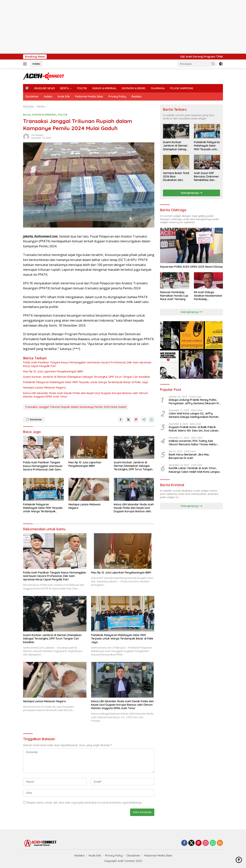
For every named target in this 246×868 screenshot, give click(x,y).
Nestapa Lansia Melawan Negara (44, 388)
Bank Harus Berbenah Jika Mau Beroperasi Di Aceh (189, 456)
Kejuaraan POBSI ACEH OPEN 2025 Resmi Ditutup (191, 267)
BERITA (65, 88)
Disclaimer (32, 97)
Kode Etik (64, 97)
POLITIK (82, 88)
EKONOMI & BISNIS (134, 88)
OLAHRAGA (158, 88)
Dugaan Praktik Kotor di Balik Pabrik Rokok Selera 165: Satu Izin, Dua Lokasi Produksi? (193, 429)
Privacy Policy (117, 97)
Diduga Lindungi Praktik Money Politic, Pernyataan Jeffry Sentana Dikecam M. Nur (194, 402)
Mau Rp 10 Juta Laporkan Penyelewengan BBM (53, 371)
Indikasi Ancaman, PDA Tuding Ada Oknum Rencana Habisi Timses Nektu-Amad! (193, 443)
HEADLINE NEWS (44, 88)
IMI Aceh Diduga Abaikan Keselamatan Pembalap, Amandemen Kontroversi (208, 296)
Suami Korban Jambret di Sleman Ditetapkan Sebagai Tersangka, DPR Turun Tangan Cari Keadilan (87, 377)
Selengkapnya (192, 193)
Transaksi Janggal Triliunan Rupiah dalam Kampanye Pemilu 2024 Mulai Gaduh (76, 407)
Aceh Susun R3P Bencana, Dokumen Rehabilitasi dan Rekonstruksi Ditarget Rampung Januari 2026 (206, 177)
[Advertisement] (115, 27)
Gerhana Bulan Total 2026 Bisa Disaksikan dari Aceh (176, 177)
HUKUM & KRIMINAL (104, 88)
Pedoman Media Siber (89, 97)
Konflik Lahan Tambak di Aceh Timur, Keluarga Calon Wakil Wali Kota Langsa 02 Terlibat (194, 470)
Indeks (36, 64)
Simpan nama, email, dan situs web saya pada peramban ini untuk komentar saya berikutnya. (84, 802)
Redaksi (137, 97)
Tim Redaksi (37, 135)
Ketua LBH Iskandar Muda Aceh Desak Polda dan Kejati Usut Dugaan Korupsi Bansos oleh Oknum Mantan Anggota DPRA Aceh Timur (86, 395)
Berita (27, 115)
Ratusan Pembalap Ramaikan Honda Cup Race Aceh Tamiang (174, 296)
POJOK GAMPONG (182, 88)
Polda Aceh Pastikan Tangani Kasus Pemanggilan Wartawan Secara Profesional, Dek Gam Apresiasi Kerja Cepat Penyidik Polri (87, 364)
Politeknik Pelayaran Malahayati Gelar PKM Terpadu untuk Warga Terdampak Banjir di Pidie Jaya (86, 382)
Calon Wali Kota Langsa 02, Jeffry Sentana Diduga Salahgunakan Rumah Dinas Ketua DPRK (194, 415)
